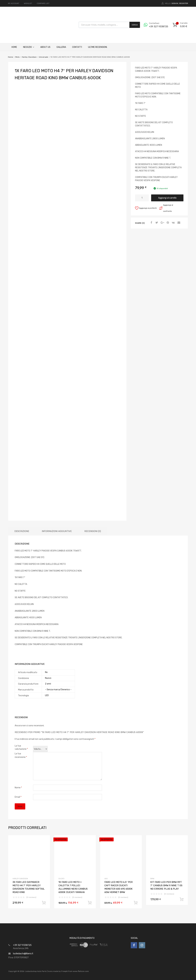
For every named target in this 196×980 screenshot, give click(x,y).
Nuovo (48, 678)
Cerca (135, 25)
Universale (43, 57)
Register (184, 3)
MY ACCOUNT (14, 3)
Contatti (77, 47)
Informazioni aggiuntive (57, 531)
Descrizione (22, 531)
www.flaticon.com (81, 971)
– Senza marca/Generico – (58, 690)
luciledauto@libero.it (23, 954)
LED (47, 695)
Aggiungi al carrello (167, 198)
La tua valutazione (21, 747)
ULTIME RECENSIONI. (98, 47)
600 (106, 879)
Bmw (152, 879)
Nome (18, 788)
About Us (45, 47)
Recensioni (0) (93, 531)
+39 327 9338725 (156, 27)
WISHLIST (28, 3)
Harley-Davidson (29, 57)
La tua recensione (21, 755)
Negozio (29, 47)
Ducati (61, 879)
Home (14, 47)
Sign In (175, 3)
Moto (17, 57)
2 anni (48, 684)
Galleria (61, 47)
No (46, 672)
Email (18, 797)
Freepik (64, 971)
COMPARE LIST (43, 3)
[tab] (22, 531)
